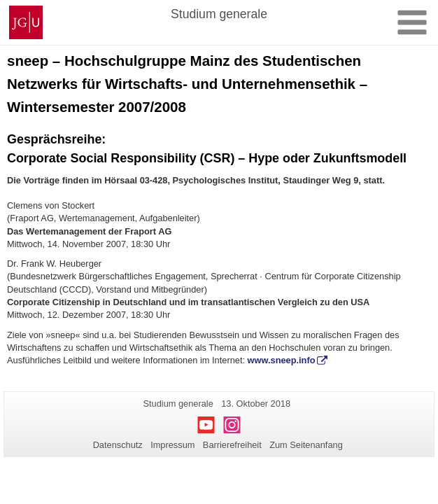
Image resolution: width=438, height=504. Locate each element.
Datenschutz (118, 445)
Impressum (172, 445)
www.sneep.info (282, 360)
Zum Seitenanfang (306, 445)
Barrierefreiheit (232, 445)
